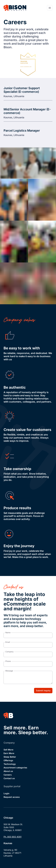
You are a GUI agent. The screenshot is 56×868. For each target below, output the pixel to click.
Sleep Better (10, 757)
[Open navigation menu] (50, 8)
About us (8, 771)
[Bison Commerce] (15, 8)
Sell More (8, 750)
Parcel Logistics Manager (22, 131)
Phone (8, 661)
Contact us (9, 778)
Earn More (9, 753)
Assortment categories (15, 768)
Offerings (8, 760)
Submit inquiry (43, 690)
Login (6, 793)
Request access (12, 797)
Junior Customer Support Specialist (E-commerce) (22, 90)
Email (8, 642)
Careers (8, 775)
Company (9, 652)
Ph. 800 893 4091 (13, 837)
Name (8, 633)
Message (9, 671)
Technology (10, 764)
